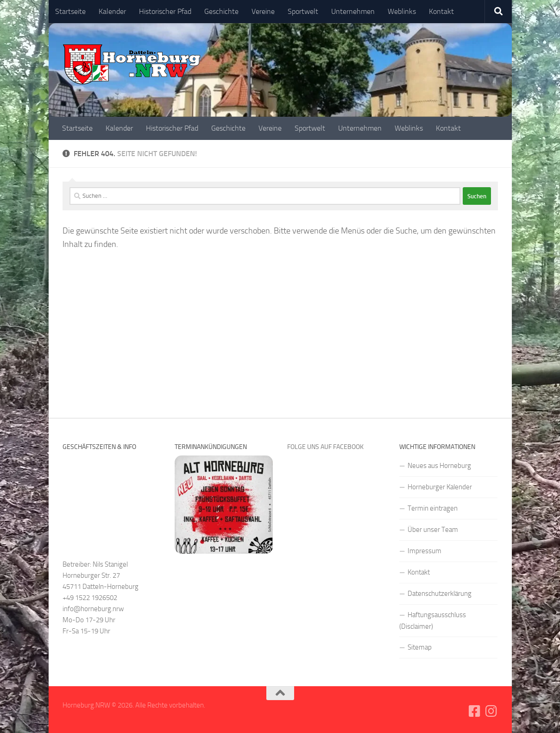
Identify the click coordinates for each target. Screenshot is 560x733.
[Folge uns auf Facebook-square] (474, 711)
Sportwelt (303, 11)
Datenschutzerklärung (440, 594)
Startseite (70, 11)
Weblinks (402, 11)
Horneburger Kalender (440, 487)
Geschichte (221, 11)
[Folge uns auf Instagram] (491, 711)
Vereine (263, 11)
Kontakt (441, 11)
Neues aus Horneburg (439, 466)
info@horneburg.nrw (93, 609)
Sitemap (420, 647)
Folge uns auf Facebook (325, 447)
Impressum (425, 551)
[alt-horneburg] (224, 551)
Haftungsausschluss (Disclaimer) (433, 621)
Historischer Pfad (165, 11)
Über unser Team (433, 530)
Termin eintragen (433, 508)
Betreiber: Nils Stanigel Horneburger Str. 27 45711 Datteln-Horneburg (101, 575)
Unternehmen (353, 11)
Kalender (112, 11)
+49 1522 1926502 (90, 598)
